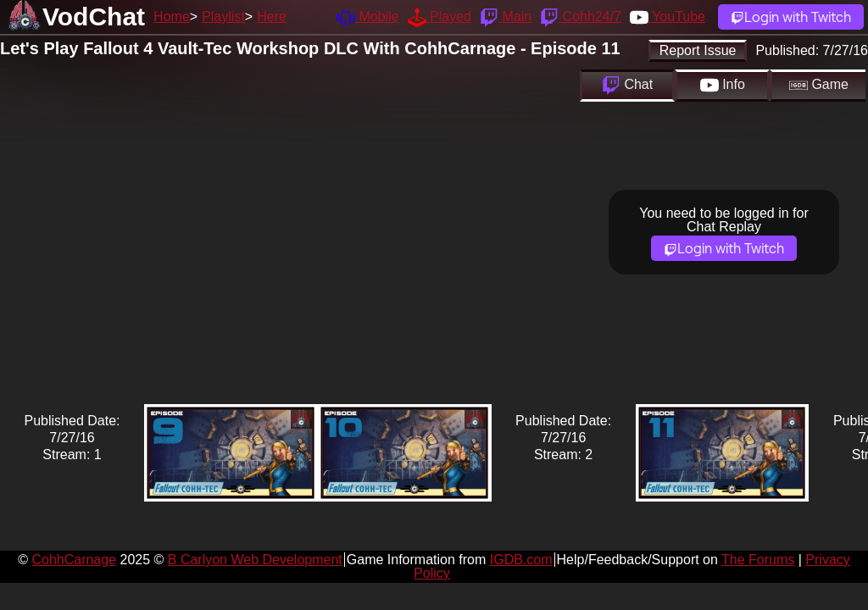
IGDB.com (521, 560)
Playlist (223, 17)
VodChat (94, 17)
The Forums (758, 560)
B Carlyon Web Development (255, 560)
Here (272, 17)
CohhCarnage (74, 560)
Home (172, 17)
